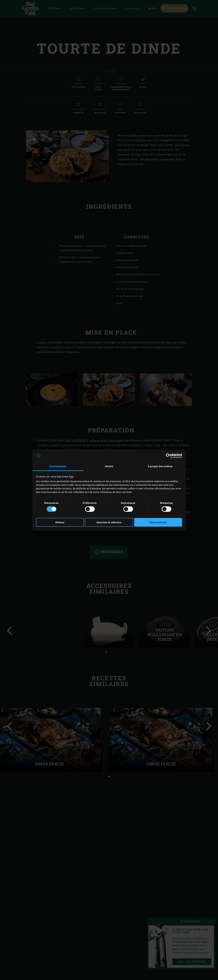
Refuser (60, 522)
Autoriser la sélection (109, 522)
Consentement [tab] (58, 466)
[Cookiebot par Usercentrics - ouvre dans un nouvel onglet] (167, 456)
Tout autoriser (158, 522)
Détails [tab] (109, 466)
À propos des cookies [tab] (160, 466)
